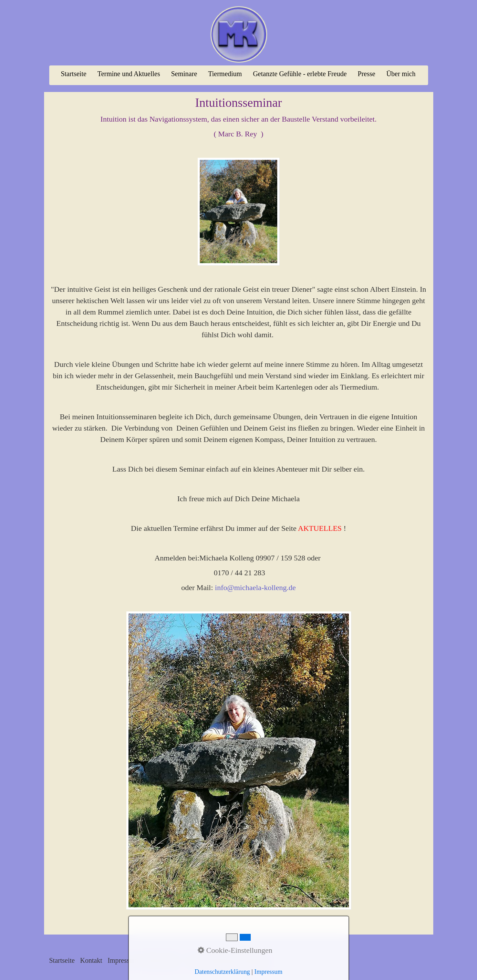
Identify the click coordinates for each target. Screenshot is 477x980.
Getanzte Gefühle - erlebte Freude (300, 74)
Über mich (401, 74)
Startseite (73, 74)
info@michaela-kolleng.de (255, 587)
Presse (367, 74)
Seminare (184, 74)
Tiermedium (225, 74)
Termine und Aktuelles (129, 74)
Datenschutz (161, 960)
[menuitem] (74, 74)
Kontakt (91, 960)
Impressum (123, 960)
